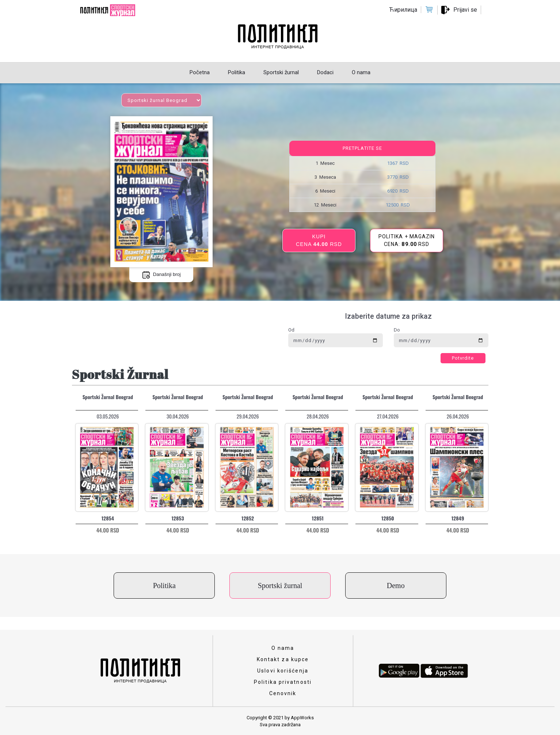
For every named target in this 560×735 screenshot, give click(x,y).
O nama (283, 648)
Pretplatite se (362, 148)
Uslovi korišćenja (283, 671)
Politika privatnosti (283, 682)
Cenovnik (283, 693)
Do (397, 330)
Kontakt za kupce (283, 659)
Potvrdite (463, 358)
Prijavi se (465, 10)
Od (291, 330)
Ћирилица (403, 10)
